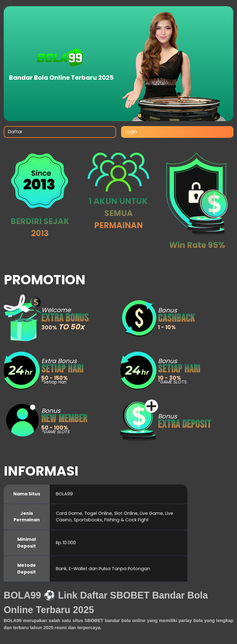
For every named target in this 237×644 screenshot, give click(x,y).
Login (131, 132)
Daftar (15, 132)
